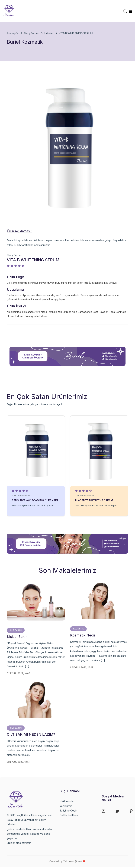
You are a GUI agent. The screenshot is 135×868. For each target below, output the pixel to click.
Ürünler (49, 33)
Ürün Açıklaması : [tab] (20, 231)
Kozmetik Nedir (83, 636)
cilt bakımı (16, 631)
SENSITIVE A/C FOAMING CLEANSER (36, 501)
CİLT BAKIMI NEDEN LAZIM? (31, 736)
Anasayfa (12, 33)
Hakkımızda (67, 802)
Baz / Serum (31, 33)
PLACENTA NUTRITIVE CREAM (95, 501)
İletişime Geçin (68, 812)
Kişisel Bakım (18, 638)
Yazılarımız (66, 807)
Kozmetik (78, 630)
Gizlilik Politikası (69, 816)
